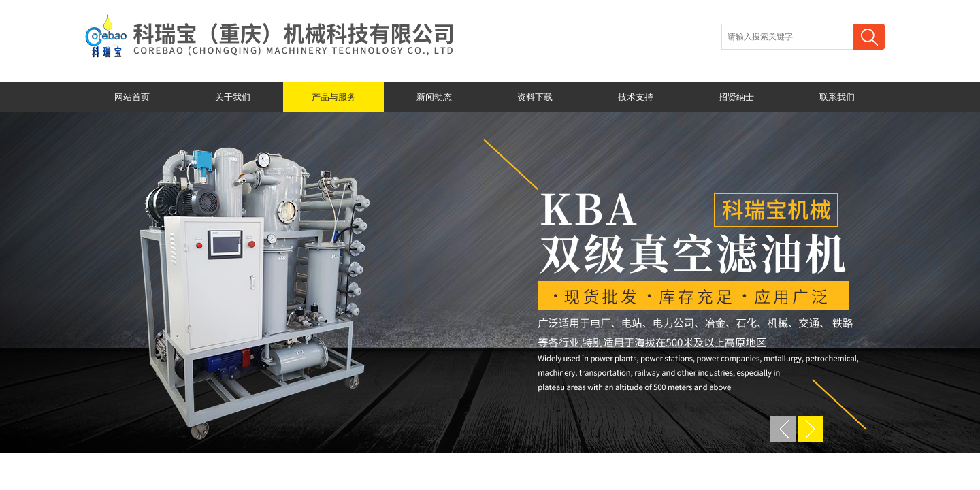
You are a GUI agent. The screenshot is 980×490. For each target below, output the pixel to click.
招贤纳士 (736, 97)
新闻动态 (434, 97)
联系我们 (837, 97)
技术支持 (636, 97)
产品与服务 (334, 97)
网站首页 (132, 97)
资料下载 (535, 97)
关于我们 (233, 97)
